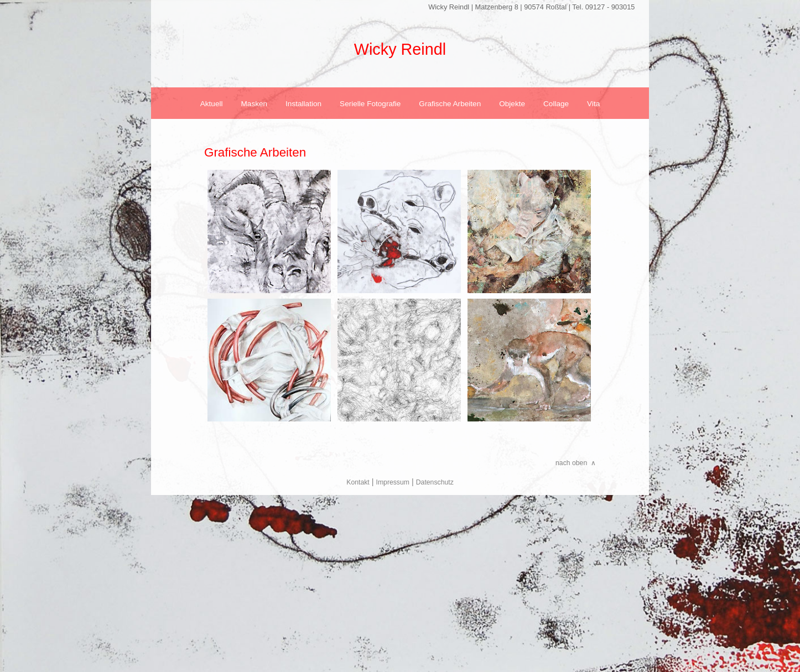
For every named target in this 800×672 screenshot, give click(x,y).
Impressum (393, 482)
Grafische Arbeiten (450, 104)
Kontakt (358, 482)
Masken (254, 104)
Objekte (512, 104)
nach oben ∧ (576, 463)
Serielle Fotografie (370, 104)
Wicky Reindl (400, 49)
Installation (303, 104)
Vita (593, 104)
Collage (556, 104)
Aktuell (212, 104)
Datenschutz (435, 482)
